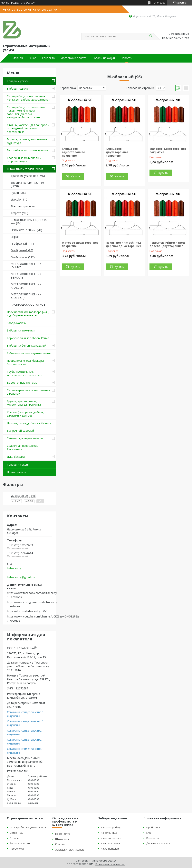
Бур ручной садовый (20, 431)
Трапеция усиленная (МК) (28, 176)
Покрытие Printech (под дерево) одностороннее (124, 244)
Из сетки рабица (111, 827)
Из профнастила (111, 838)
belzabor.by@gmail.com (22, 577)
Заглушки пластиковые (70, 850)
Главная (17, 58)
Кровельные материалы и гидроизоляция (24, 160)
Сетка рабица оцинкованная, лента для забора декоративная (29, 98)
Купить (75, 176)
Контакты (48, 58)
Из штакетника (110, 843)
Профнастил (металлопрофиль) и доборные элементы (28, 314)
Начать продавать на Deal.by (18, 3)
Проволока (17, 849)
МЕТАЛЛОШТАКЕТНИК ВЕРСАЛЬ (26, 276)
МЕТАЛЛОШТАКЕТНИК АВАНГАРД (26, 296)
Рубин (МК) (18, 193)
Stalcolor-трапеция (23, 206)
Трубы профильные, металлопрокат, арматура (24, 373)
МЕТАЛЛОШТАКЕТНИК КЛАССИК (26, 286)
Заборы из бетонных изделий (27, 345)
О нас (32, 58)
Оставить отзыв (179, 34)
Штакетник (62, 839)
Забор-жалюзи (17, 323)
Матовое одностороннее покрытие (168, 150)
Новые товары (17, 472)
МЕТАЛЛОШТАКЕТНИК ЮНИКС (26, 266)
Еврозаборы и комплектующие (28, 150)
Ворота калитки (20, 843)
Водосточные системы (22, 383)
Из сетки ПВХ (109, 833)
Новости (126, 58)
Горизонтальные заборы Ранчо (28, 338)
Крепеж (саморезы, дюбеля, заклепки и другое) (26, 414)
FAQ (149, 833)
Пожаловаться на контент (110, 864)
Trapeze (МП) (19, 213)
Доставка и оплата (74, 58)
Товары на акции (104, 58)
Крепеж (60, 844)
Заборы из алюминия (21, 330)
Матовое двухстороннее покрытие (80, 244)
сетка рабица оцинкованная (28, 827)
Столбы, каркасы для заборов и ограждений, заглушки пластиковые (28, 128)
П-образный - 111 (22, 244)
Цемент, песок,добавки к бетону (29, 423)
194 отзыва (159, 3)
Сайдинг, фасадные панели (25, 438)
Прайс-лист (153, 827)
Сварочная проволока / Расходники (23, 447)
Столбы (14, 838)
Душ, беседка (16, 457)
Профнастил (63, 834)
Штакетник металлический (25, 169)
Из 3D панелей (110, 849)
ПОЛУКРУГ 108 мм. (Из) (26, 230)
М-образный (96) (22, 250)
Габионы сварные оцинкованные (29, 353)
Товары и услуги (18, 81)
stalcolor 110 (19, 199)
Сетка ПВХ (16, 833)
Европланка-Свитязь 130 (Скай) (27, 184)
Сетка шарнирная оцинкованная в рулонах (28, 392)
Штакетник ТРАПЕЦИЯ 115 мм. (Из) (29, 222)
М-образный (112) (23, 257)
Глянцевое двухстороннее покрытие (117, 152)
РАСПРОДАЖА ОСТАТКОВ (28, 305)
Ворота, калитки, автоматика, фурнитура (27, 141)
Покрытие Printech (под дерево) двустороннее (167, 244)
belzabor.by (14, 568)
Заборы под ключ (19, 89)
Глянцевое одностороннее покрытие (73, 152)
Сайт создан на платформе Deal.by (96, 861)
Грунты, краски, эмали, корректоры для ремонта (24, 403)
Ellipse (15, 237)
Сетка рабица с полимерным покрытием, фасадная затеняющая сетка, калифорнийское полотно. (26, 112)
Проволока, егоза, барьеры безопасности (25, 362)
